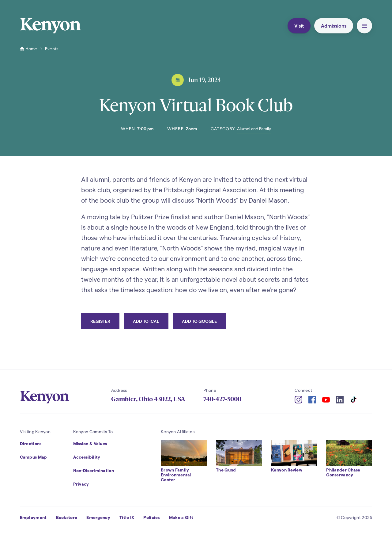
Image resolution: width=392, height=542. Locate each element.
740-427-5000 (222, 399)
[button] (364, 26)
